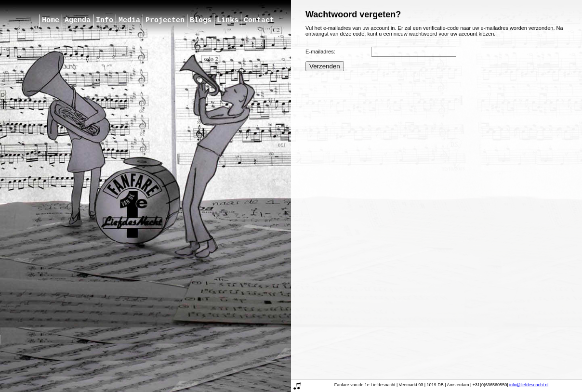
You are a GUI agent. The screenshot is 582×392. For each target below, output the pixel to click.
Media (129, 21)
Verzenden (325, 66)
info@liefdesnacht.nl (529, 385)
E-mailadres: (320, 52)
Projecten (165, 21)
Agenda (78, 21)
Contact (259, 21)
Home (51, 21)
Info (105, 21)
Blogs (201, 21)
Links (228, 21)
